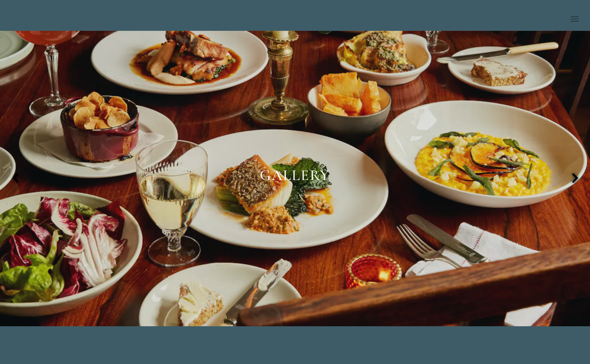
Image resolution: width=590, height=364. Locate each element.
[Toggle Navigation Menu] (575, 19)
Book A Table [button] (544, 19)
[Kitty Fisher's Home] (291, 17)
